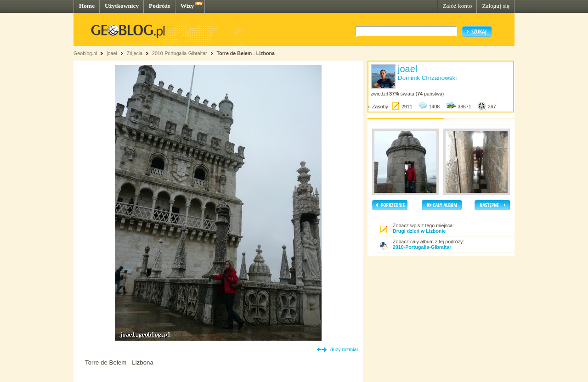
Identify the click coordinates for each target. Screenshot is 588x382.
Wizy (187, 6)
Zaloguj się (496, 6)
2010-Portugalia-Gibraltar (180, 53)
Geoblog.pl (85, 53)
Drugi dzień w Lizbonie (419, 231)
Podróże (160, 6)
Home (87, 6)
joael (112, 53)
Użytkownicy (122, 6)
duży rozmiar (344, 349)
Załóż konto (457, 6)
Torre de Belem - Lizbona (246, 53)
